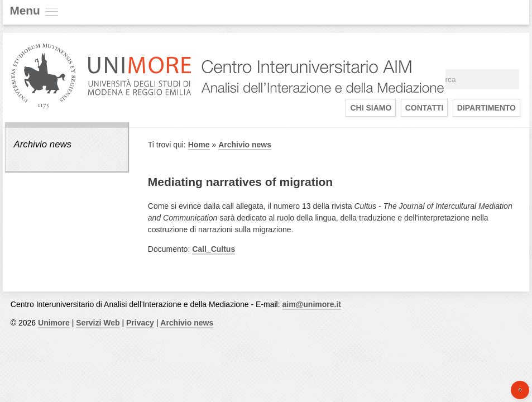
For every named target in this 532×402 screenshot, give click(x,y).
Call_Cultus (214, 249)
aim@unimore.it (312, 304)
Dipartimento (487, 108)
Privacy (140, 323)
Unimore (54, 323)
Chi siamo (371, 108)
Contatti (425, 108)
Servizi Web (98, 323)
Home (199, 145)
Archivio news (42, 144)
